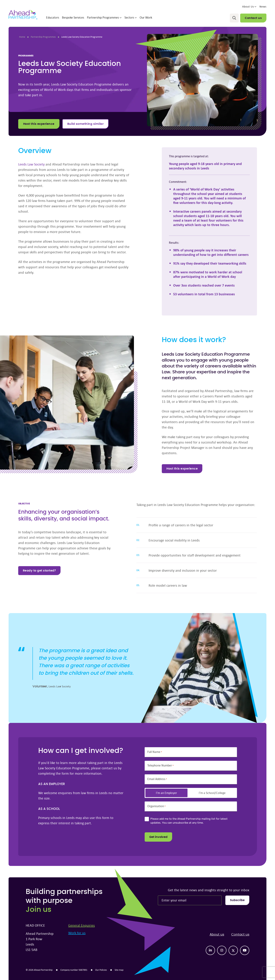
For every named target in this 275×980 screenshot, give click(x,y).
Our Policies (101, 970)
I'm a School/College (212, 793)
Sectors (131, 17)
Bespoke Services (73, 17)
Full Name (155, 752)
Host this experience (39, 124)
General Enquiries (82, 925)
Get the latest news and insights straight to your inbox (209, 890)
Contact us (253, 18)
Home (22, 37)
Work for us (77, 933)
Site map (119, 970)
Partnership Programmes (104, 17)
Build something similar (86, 124)
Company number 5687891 (74, 970)
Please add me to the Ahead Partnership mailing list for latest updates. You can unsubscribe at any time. (189, 821)
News (263, 6)
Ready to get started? (39, 571)
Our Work (146, 17)
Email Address (157, 779)
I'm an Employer (166, 793)
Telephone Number (160, 765)
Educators (53, 17)
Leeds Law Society (31, 164)
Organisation (156, 806)
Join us (38, 910)
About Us (249, 6)
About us (217, 935)
